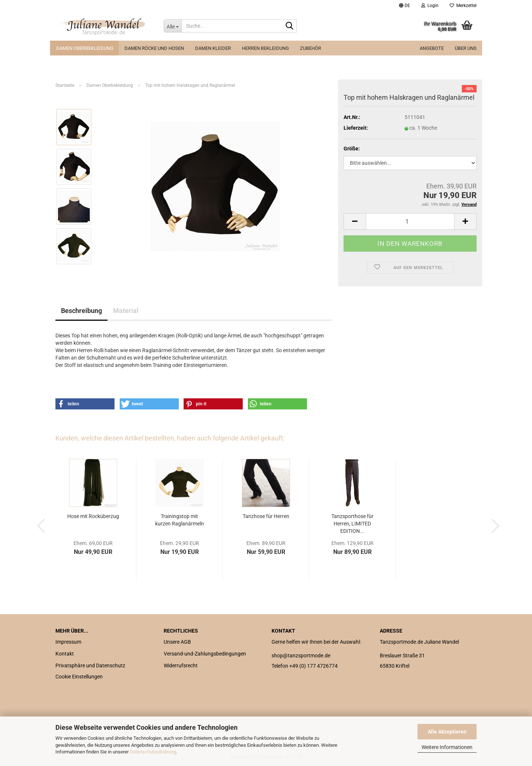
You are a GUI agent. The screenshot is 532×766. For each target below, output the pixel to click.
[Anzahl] (410, 222)
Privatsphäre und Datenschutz (90, 665)
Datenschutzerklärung (153, 752)
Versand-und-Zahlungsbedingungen (205, 654)
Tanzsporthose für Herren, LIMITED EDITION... (352, 524)
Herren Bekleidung (265, 48)
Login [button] (430, 6)
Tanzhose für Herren (266, 516)
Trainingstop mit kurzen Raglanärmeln (180, 520)
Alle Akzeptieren (447, 732)
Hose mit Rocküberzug (93, 516)
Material (126, 311)
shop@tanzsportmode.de (301, 656)
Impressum (68, 642)
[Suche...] (173, 26)
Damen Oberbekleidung (85, 48)
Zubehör (311, 48)
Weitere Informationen (447, 747)
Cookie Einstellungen (79, 677)
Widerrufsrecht (181, 665)
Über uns (466, 48)
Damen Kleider (213, 48)
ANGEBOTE (432, 48)
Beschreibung (81, 311)
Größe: (352, 149)
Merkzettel (463, 6)
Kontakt (65, 654)
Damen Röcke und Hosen (154, 48)
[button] (405, 6)
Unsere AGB (177, 642)
